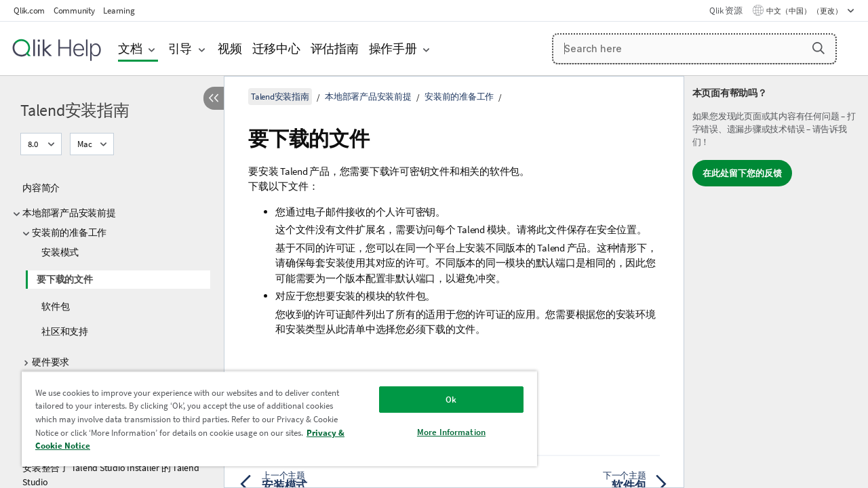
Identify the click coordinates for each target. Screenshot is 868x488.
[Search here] (694, 49)
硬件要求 (51, 362)
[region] (273, 419)
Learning (119, 11)
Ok (441, 400)
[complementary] (776, 282)
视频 (230, 48)
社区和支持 (65, 331)
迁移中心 (276, 48)
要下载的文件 (65, 279)
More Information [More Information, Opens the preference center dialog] (441, 432)
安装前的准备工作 (69, 232)
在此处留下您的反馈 (742, 173)
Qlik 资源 (726, 11)
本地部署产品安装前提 (69, 213)
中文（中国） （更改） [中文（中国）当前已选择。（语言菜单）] (805, 11)
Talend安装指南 (75, 110)
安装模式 (60, 252)
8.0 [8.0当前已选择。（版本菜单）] (34, 144)
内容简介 (41, 188)
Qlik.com (29, 11)
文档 (130, 48)
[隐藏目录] (214, 98)
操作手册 (393, 48)
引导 (180, 48)
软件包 (55, 306)
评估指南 (335, 48)
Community (74, 11)
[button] (818, 48)
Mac (85, 144)
